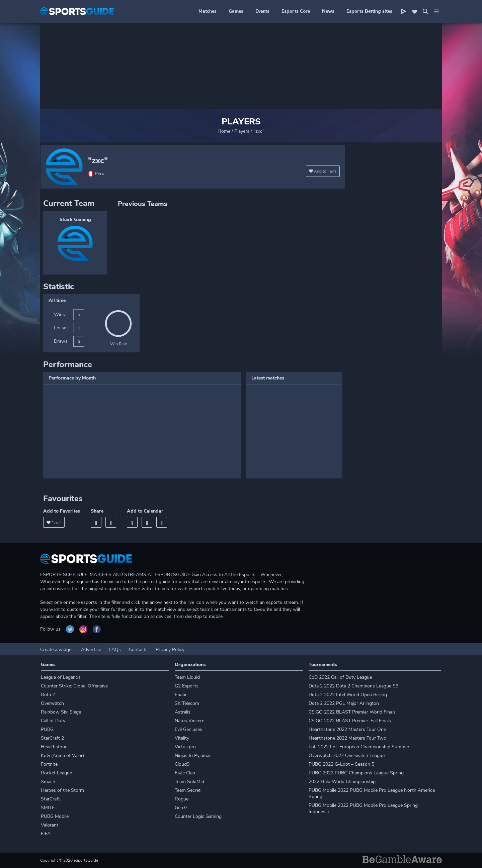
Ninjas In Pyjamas (193, 755)
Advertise (91, 649)
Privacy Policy (170, 649)
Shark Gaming (75, 220)
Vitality (182, 738)
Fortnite (49, 764)
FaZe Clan (185, 773)
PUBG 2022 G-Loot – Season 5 (341, 764)
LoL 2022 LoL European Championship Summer (359, 747)
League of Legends (61, 677)
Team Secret (188, 790)
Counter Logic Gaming (198, 816)
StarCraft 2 (52, 738)
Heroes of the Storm (62, 790)
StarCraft (50, 799)
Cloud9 (182, 764)
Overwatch (52, 703)
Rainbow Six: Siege (61, 712)
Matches (208, 11)
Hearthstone (54, 747)
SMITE (48, 808)
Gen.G (181, 808)
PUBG (47, 729)
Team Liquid (187, 677)
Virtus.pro (185, 747)
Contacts (138, 649)
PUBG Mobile (55, 816)
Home (224, 131)
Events (262, 11)
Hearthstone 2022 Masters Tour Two (347, 738)
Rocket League (56, 773)
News (328, 11)
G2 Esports (187, 686)
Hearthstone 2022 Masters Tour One (347, 729)
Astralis (183, 712)
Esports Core (296, 11)
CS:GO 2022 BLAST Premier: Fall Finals (350, 721)
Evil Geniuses (188, 729)
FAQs (115, 649)
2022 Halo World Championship (342, 782)
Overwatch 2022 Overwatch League (347, 755)
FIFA (46, 834)
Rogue (182, 799)
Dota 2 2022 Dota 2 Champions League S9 (353, 686)
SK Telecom (187, 703)
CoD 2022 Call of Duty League (340, 677)
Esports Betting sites (369, 11)
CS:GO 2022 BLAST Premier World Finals (352, 712)
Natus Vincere (189, 721)
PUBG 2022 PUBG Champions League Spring (356, 773)
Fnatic (181, 695)
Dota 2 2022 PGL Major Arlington (344, 703)
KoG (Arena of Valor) (62, 755)
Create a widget (57, 649)
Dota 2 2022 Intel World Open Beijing (348, 695)
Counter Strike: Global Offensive (74, 686)
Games (236, 11)
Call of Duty (53, 721)
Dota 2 (48, 695)
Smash (48, 782)
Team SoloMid (189, 782)
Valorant (50, 825)
